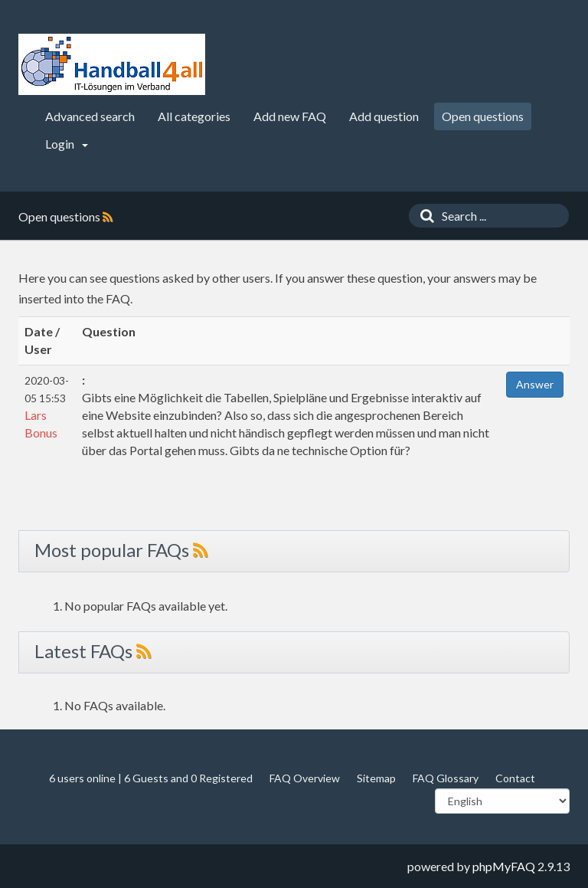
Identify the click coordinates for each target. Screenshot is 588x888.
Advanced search (90, 116)
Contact (515, 778)
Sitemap (376, 778)
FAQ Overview (305, 778)
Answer (535, 384)
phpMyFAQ (504, 866)
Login (67, 144)
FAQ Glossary (446, 778)
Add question (384, 116)
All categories (194, 116)
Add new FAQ (290, 116)
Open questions (483, 116)
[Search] (423, 216)
